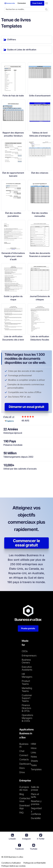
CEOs (25, 651)
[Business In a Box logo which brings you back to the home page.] (10, 3)
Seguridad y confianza (36, 811)
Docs (22, 768)
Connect (24, 755)
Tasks (34, 765)
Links (33, 752)
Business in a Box (16, 857)
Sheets (34, 761)
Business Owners (26, 661)
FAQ (21, 813)
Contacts (24, 759)
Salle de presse (35, 788)
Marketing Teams (26, 690)
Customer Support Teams (26, 698)
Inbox (34, 748)
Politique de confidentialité (34, 863)
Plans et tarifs (35, 796)
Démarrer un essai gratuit (26, 407)
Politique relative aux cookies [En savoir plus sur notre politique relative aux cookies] (13, 866)
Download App (25, 807)
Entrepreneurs (26, 656)
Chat (22, 751)
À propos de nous (24, 788)
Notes (34, 757)
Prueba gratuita (28, 628)
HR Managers (26, 675)
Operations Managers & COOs (26, 718)
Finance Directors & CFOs (26, 708)
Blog (22, 794)
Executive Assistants (26, 668)
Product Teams (26, 682)
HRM (33, 744)
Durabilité (36, 818)
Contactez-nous (25, 800)
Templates (36, 769)
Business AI (24, 745)
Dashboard (25, 764)
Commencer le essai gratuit (26, 543)
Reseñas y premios (36, 803)
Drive (22, 772)
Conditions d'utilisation (11, 863)
